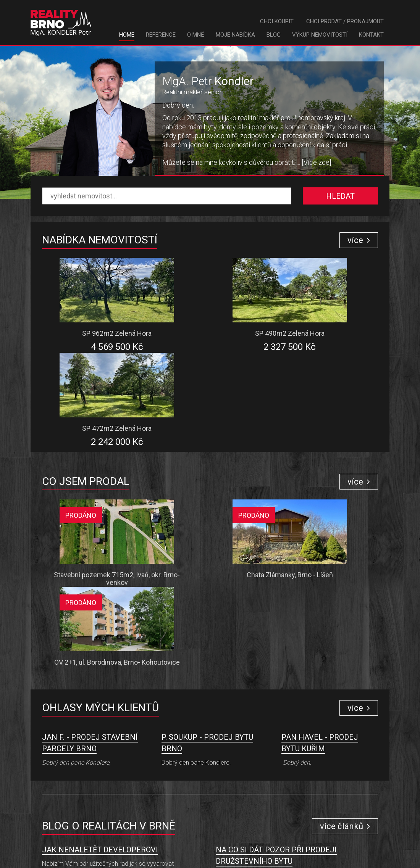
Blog (274, 35)
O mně (196, 35)
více (359, 240)
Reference (161, 35)
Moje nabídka (235, 35)
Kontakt (371, 35)
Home (127, 35)
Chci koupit (277, 21)
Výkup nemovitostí (320, 35)
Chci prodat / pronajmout (345, 21)
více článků (345, 644)
